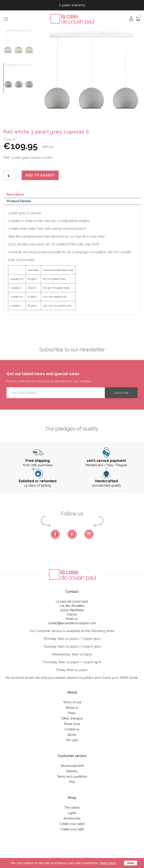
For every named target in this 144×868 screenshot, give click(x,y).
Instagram (89, 534)
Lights (72, 813)
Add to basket (40, 175)
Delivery (72, 771)
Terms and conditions (72, 777)
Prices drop (72, 724)
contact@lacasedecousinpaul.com (72, 623)
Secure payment (72, 766)
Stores (72, 735)
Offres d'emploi (72, 718)
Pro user (72, 740)
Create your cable (72, 824)
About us (72, 708)
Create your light (72, 829)
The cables (72, 808)
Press (72, 713)
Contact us (72, 729)
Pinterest (72, 534)
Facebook (55, 534)
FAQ (72, 782)
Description (15, 194)
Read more (108, 863)
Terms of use (72, 702)
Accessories (72, 818)
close (131, 863)
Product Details (19, 201)
